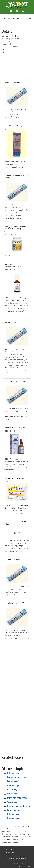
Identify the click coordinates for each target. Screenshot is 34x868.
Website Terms (10, 849)
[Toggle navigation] (23, 11)
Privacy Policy (10, 853)
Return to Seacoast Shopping (17, 859)
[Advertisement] (17, 695)
